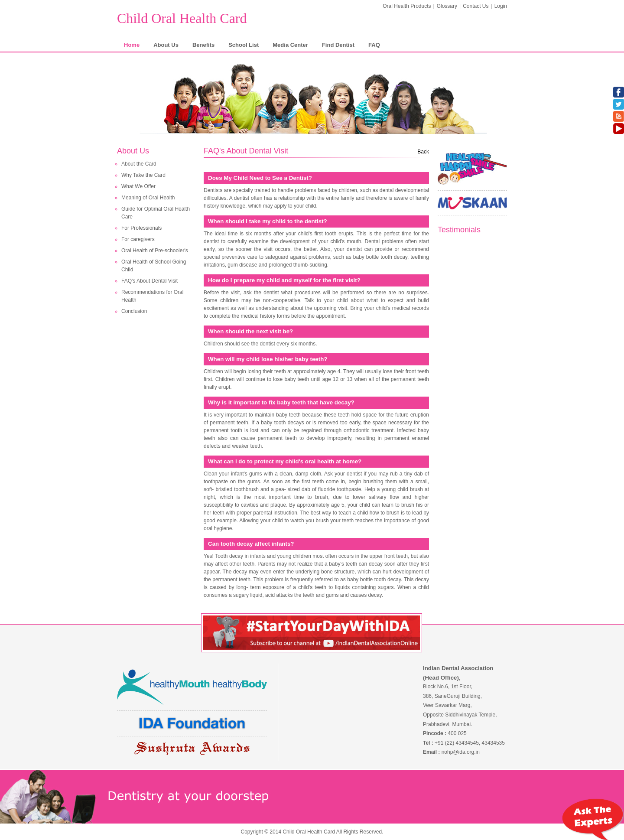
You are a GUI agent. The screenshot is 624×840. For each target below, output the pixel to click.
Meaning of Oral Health (148, 198)
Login (501, 6)
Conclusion (134, 311)
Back (423, 152)
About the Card (139, 164)
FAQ (374, 45)
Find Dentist (338, 45)
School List (244, 45)
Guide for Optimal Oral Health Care (156, 213)
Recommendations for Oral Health (152, 296)
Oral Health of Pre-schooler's (155, 251)
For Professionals (141, 228)
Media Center (290, 45)
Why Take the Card (143, 175)
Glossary (447, 6)
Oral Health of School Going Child (154, 266)
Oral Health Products (407, 6)
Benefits (203, 45)
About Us (166, 45)
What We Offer (138, 186)
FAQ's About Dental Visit (149, 281)
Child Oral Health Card (182, 18)
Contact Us (476, 6)
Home (132, 45)
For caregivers (138, 239)
